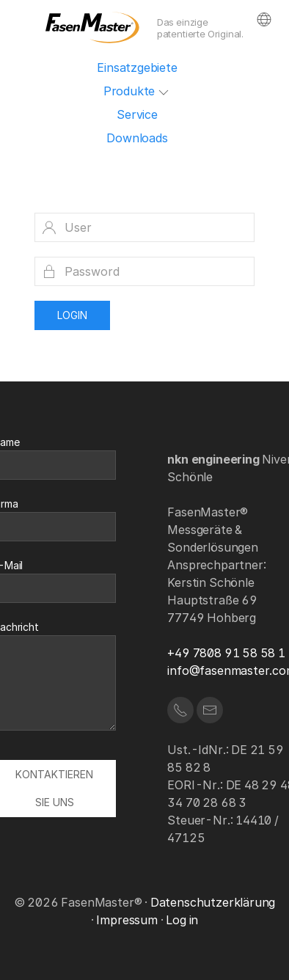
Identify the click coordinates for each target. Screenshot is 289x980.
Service (137, 114)
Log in (182, 920)
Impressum (127, 920)
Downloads (137, 138)
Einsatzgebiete (137, 67)
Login (72, 315)
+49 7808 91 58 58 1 (226, 653)
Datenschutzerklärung (213, 902)
